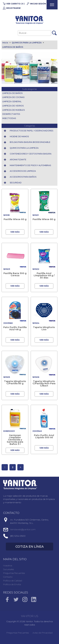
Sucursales (8, 569)
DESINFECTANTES (11, 114)
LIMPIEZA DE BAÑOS (13, 47)
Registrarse (13, 8)
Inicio (5, 43)
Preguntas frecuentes (14, 573)
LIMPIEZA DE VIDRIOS (13, 106)
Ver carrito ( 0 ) (15, 4)
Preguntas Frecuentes (18, 633)
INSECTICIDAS (9, 118)
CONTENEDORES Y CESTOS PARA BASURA (31, 154)
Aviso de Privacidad (43, 633)
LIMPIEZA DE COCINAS (13, 97)
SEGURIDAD (16, 183)
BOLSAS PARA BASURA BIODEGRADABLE (30, 142)
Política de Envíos (12, 584)
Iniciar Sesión (38, 4)
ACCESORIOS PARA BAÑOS (23, 177)
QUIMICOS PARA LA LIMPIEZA (27, 43)
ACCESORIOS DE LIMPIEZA (23, 171)
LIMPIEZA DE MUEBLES (14, 110)
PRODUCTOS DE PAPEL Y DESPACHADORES (31, 131)
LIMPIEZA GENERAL (12, 101)
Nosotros (8, 566)
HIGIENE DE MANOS (19, 136)
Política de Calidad (13, 581)
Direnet (29, 641)
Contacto (8, 577)
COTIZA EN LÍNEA (30, 547)
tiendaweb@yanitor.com (23, 529)
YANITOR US (30, 616)
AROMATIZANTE (18, 160)
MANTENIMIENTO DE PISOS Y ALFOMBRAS (30, 165)
